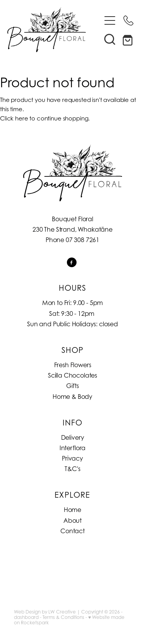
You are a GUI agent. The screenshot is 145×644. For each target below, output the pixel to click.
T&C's (72, 469)
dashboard (26, 617)
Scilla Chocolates (72, 375)
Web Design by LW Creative (45, 612)
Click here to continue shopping (44, 118)
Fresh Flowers (73, 365)
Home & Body (72, 397)
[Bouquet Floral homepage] (54, 30)
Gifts (72, 386)
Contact (72, 531)
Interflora (72, 448)
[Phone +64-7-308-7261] (128, 20)
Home (72, 510)
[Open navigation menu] (110, 20)
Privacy (72, 458)
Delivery (73, 437)
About (72, 520)
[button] (110, 39)
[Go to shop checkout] (128, 39)
